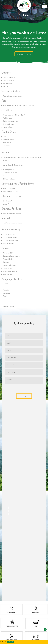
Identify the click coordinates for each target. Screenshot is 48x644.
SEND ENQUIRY (24, 396)
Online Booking (24, 54)
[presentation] (19, 389)
